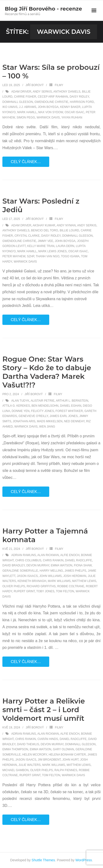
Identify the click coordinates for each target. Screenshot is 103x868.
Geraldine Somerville (20, 571)
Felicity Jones (43, 411)
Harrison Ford (82, 102)
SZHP (30, 256)
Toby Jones (45, 591)
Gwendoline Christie (51, 102)
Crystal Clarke (27, 236)
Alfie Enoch (70, 555)
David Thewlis (28, 744)
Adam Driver (21, 92)
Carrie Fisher (25, 97)
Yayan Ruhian (72, 117)
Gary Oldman (63, 749)
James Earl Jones (64, 416)
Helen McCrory (35, 755)
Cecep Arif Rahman (53, 97)
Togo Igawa (70, 256)
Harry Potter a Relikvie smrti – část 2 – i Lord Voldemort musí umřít (44, 710)
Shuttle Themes (43, 860)
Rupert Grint (24, 591)
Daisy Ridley (79, 97)
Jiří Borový (35, 85)
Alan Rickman (48, 555)
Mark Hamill (27, 112)
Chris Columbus (28, 560)
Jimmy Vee (45, 241)
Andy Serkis (42, 92)
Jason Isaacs (27, 576)
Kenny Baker (70, 107)
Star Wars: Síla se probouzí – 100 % (51, 72)
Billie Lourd (69, 230)
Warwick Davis (48, 117)
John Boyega (48, 107)
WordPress (84, 860)
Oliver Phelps (14, 586)
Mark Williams (59, 581)
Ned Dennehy (74, 421)
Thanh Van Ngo (47, 256)
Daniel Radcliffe (79, 560)
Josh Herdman (75, 576)
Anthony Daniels (67, 92)
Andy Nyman (66, 225)
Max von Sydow (51, 112)
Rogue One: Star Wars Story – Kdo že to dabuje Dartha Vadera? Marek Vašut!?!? (47, 372)
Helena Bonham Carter (67, 755)
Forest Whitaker (69, 411)
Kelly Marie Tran (41, 246)
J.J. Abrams (28, 107)
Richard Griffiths (41, 586)
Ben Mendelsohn (45, 406)
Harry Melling (51, 571)
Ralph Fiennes (66, 770)
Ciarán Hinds (48, 739)
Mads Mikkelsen (50, 421)
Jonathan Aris (24, 421)
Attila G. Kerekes (16, 406)
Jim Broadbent (49, 760)
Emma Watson (62, 565)
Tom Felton (65, 591)
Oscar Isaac (74, 112)
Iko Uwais (10, 107)
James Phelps (75, 571)
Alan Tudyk (20, 401)
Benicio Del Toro (45, 230)
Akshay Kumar (44, 225)
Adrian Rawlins (24, 555)
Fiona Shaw (83, 565)
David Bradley (14, 565)
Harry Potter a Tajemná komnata (45, 535)
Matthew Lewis (84, 581)
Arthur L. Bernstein (72, 401)
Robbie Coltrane (71, 586)
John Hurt (70, 760)
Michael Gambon (16, 770)
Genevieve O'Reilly (33, 416)
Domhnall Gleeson (18, 102)
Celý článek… (26, 162)
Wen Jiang (47, 427)
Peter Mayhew (14, 256)
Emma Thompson (15, 749)
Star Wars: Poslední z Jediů (41, 205)
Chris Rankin (53, 560)
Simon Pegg (26, 117)
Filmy (59, 85)
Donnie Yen (21, 411)
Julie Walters (30, 765)
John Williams (51, 576)
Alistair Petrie (43, 401)
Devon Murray (38, 565)
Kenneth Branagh (32, 581)
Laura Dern (65, 246)
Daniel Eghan (71, 406)
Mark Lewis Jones (52, 251)
